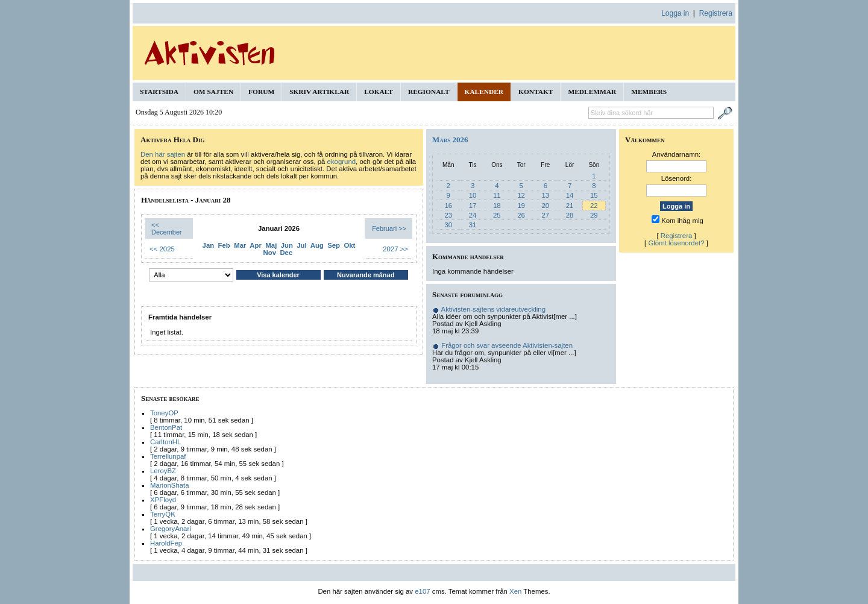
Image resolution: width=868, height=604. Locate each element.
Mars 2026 (450, 140)
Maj (271, 245)
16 (448, 206)
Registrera (716, 13)
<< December (167, 228)
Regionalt (429, 92)
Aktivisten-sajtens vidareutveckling (493, 309)
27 (545, 215)
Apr (256, 245)
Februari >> (389, 228)
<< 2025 (162, 249)
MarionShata (170, 485)
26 (521, 215)
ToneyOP (164, 413)
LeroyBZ (163, 471)
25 (497, 215)
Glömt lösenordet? (676, 243)
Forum (261, 92)
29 (594, 215)
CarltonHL (165, 442)
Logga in (675, 13)
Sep (334, 245)
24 (473, 215)
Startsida (159, 92)
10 (473, 195)
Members (649, 92)
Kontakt (536, 92)
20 (545, 206)
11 (497, 195)
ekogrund (342, 162)
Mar (240, 245)
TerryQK (163, 514)
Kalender (484, 92)
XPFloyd (163, 500)
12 (521, 195)
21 (570, 206)
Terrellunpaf (168, 456)
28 (570, 215)
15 (594, 195)
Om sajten (213, 92)
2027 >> (395, 249)
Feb (224, 245)
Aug (317, 245)
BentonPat (166, 427)
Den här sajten (163, 154)
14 (570, 195)
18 (497, 206)
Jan (209, 245)
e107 (422, 591)
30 (448, 225)
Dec (286, 253)
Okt (349, 245)
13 (545, 195)
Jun (287, 245)
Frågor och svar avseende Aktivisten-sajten (507, 345)
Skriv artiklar (319, 92)
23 (448, 215)
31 (473, 225)
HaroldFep (166, 543)
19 (521, 206)
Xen (515, 591)
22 (594, 206)
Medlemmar (592, 92)
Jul (301, 245)
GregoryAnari (171, 529)
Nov (270, 253)
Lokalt (379, 92)
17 (473, 206)
